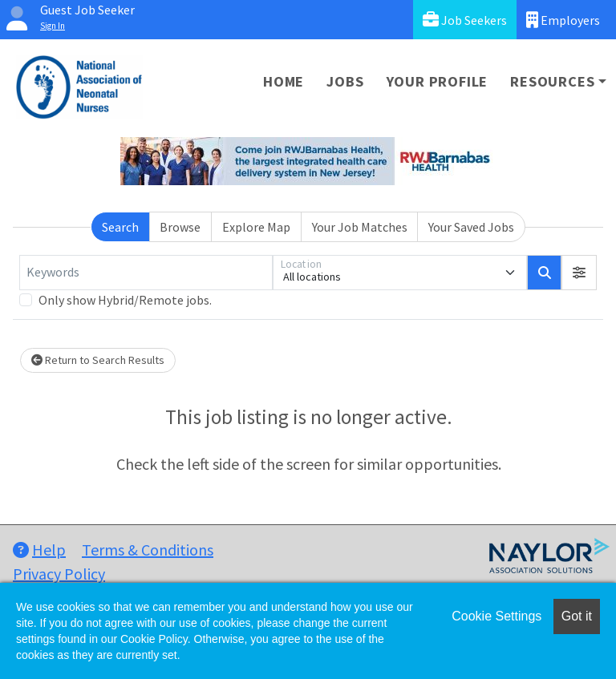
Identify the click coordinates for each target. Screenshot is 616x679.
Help (39, 550)
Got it (577, 616)
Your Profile (438, 81)
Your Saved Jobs (471, 227)
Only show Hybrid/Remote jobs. (125, 300)
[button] (579, 273)
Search (120, 227)
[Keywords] (146, 273)
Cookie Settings (496, 616)
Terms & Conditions (148, 550)
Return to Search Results (98, 360)
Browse (180, 227)
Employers (563, 20)
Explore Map (256, 227)
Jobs (345, 81)
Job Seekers (465, 20)
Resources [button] (552, 81)
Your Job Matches (360, 227)
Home (284, 81)
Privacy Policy (59, 574)
